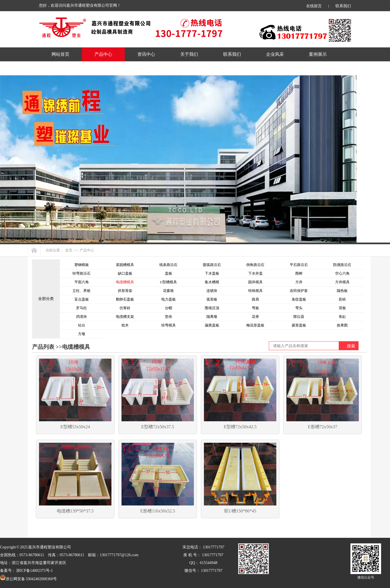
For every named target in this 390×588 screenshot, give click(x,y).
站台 (82, 325)
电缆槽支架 (125, 317)
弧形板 (212, 299)
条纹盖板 (299, 299)
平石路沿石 (299, 265)
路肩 (255, 299)
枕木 (125, 325)
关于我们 (189, 54)
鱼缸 (342, 317)
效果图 (342, 325)
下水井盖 (255, 273)
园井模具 (255, 282)
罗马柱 (81, 308)
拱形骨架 (125, 291)
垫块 (169, 317)
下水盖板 (212, 273)
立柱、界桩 (81, 291)
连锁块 (212, 291)
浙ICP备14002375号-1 (34, 571)
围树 (299, 273)
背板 (342, 308)
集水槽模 (212, 282)
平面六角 (82, 282)
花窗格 (168, 291)
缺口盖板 (125, 273)
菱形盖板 (299, 325)
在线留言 (314, 6)
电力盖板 (169, 299)
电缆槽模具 (125, 282)
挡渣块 (81, 317)
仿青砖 (125, 308)
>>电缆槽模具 (72, 347)
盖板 (169, 273)
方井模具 (342, 282)
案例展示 (318, 54)
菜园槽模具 (125, 265)
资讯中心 (146, 54)
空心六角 (342, 273)
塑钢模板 (82, 265)
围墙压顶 (212, 308)
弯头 (299, 308)
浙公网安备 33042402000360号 (28, 579)
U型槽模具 (168, 282)
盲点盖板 (82, 299)
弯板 (255, 308)
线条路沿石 (168, 265)
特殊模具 (255, 291)
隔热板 (342, 291)
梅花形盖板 (255, 325)
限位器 (299, 317)
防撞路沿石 (342, 265)
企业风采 (275, 54)
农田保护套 (299, 291)
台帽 (169, 308)
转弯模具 (169, 325)
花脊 (255, 317)
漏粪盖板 (212, 325)
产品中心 (103, 54)
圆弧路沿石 (212, 265)
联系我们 (343, 6)
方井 (299, 282)
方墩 (82, 334)
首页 (69, 250)
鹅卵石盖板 (125, 299)
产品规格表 (63, 68)
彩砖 (342, 299)
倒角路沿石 (255, 265)
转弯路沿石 (81, 273)
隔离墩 (212, 317)
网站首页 (60, 54)
